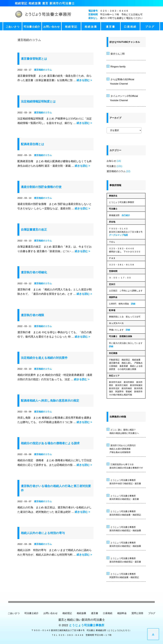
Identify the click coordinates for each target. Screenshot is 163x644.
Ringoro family (116, 66)
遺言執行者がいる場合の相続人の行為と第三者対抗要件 (56, 488)
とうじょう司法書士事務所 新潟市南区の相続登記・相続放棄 (124, 528)
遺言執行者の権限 (32, 315)
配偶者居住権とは (33, 144)
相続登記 (71, 27)
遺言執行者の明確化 (34, 272)
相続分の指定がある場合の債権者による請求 (50, 443)
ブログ (150, 27)
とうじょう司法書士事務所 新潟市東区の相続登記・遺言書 (123, 497)
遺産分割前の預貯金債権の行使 (41, 187)
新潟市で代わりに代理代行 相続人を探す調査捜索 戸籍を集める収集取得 (121, 448)
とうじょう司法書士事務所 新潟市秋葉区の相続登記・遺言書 (124, 560)
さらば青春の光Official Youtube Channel (120, 81)
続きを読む (84, 80)
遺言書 (111, 27)
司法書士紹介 (32, 27)
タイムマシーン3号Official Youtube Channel (122, 98)
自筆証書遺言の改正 (34, 230)
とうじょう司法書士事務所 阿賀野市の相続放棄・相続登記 (123, 575)
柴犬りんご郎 (116, 53)
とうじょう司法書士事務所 (87, 625)
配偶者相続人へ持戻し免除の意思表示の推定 (50, 401)
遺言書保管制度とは (34, 59)
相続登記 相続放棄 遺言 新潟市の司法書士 (45, 3)
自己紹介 (126, 215)
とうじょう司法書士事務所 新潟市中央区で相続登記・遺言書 (124, 481)
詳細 (133, 304)
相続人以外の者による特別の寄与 (43, 533)
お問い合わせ (52, 27)
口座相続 (130, 27)
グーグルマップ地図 (118, 235)
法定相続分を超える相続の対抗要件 (44, 358)
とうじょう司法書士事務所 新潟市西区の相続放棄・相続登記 (124, 513)
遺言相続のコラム (43, 70)
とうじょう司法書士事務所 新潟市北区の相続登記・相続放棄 (124, 544)
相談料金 (122, 613)
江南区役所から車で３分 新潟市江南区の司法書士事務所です (125, 466)
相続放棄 (91, 27)
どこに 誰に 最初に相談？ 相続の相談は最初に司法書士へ (123, 431)
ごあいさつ (13, 27)
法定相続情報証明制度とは (38, 101)
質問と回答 (137, 613)
